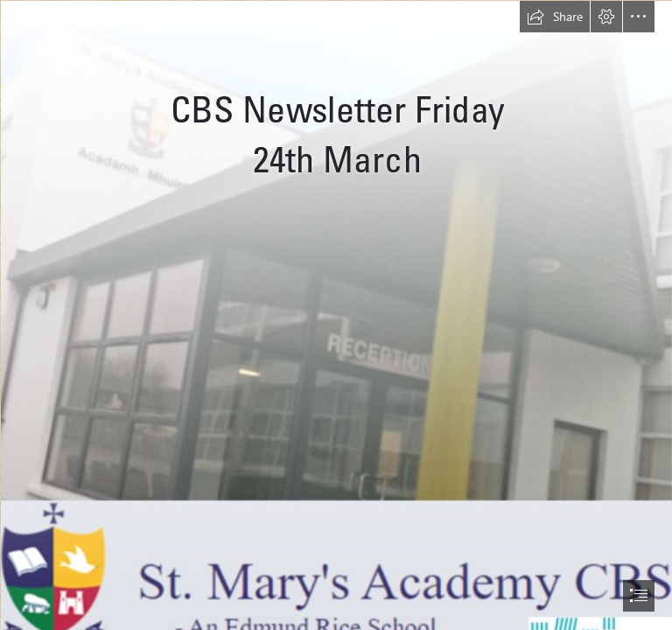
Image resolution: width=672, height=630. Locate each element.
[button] (555, 17)
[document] (336, 315)
